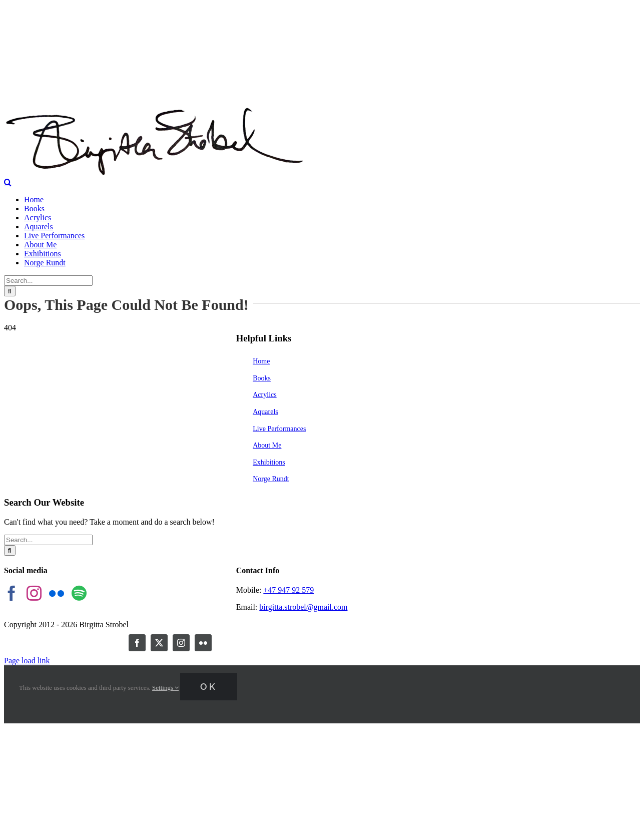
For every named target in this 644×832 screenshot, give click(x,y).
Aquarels (265, 412)
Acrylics (264, 395)
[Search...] (48, 281)
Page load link (27, 661)
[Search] (10, 291)
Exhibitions (269, 462)
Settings (165, 688)
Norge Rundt (271, 479)
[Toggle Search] (8, 182)
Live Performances (279, 429)
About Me (267, 445)
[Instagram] (34, 593)
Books (262, 378)
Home (261, 361)
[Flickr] (57, 593)
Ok (209, 687)
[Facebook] (12, 593)
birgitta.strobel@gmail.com (303, 607)
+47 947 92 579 (288, 590)
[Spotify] (79, 593)
